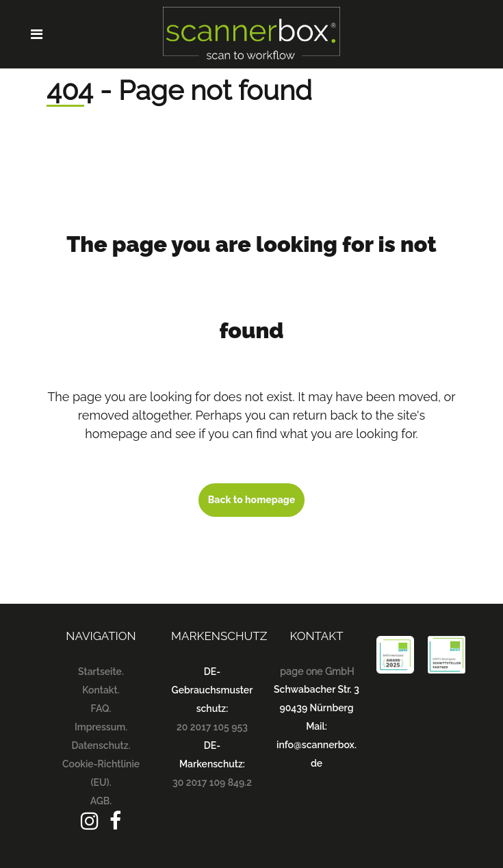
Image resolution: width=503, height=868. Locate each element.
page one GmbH (317, 672)
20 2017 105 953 (212, 727)
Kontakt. (101, 690)
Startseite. (101, 672)
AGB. (101, 801)
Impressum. (101, 727)
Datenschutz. (101, 745)
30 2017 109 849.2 (212, 782)
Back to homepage (252, 500)
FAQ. (101, 709)
